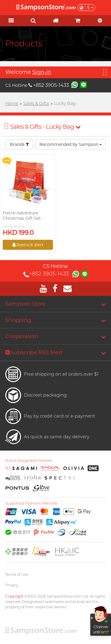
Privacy (12, 585)
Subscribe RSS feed (34, 353)
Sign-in (42, 72)
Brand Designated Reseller (29, 461)
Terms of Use (17, 574)
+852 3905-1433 (49, 85)
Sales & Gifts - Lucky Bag (45, 127)
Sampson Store (26, 304)
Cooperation (22, 336)
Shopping (18, 320)
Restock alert (28, 245)
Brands (19, 144)
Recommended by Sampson (71, 144)
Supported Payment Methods (31, 503)
